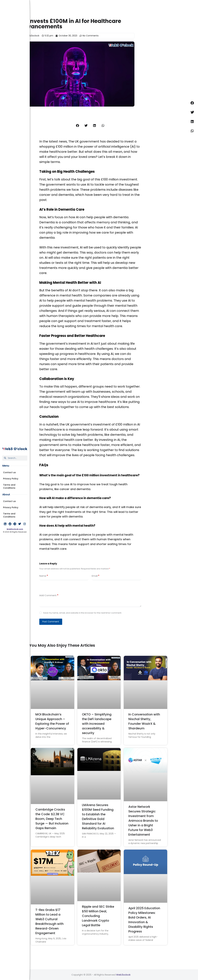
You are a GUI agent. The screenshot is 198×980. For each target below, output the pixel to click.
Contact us (9, 472)
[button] (77, 126)
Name (44, 576)
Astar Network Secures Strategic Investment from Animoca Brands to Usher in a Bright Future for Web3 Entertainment (143, 821)
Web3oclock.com (15, 529)
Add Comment (49, 595)
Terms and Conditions (9, 486)
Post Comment (51, 622)
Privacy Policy (11, 479)
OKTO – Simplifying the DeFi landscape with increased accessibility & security (97, 724)
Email (96, 576)
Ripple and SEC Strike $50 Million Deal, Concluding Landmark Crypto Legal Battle (98, 916)
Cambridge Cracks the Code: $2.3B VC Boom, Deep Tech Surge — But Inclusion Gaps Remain (52, 819)
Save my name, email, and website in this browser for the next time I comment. (82, 613)
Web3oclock (123, 975)
